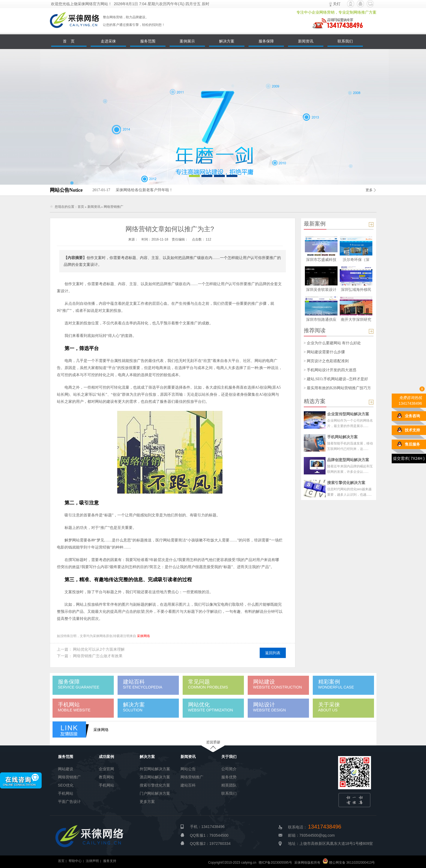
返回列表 (273, 653)
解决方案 (227, 41)
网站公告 (188, 769)
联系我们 (345, 41)
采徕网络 (143, 636)
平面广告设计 (69, 802)
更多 (369, 190)
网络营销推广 (114, 207)
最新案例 (315, 224)
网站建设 (66, 769)
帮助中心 (75, 861)
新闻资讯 (306, 41)
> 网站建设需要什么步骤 (324, 352)
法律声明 (92, 861)
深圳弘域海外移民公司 (356, 290)
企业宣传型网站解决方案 (348, 414)
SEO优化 (66, 785)
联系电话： (315, 827)
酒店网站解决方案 (155, 777)
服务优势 (229, 777)
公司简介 (229, 769)
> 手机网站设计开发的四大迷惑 (330, 370)
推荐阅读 (315, 330)
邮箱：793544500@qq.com (311, 835)
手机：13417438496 (207, 827)
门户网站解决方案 (155, 793)
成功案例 (106, 757)
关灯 (337, 4)
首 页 (69, 41)
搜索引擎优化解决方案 (346, 483)
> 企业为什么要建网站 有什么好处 (332, 343)
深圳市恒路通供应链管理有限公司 (321, 320)
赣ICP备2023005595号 (275, 863)
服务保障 (266, 41)
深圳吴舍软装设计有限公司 (321, 290)
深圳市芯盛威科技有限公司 (321, 261)
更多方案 (147, 802)
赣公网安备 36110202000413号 (349, 863)
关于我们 (229, 757)
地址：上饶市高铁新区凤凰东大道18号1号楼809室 (331, 843)
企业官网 (106, 769)
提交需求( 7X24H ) (409, 457)
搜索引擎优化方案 (155, 785)
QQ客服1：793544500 (209, 835)
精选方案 (315, 401)
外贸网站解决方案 (155, 769)
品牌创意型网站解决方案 (348, 460)
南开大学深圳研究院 (356, 320)
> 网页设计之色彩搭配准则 (326, 361)
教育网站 (106, 777)
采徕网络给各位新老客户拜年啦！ (132, 190)
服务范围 (148, 41)
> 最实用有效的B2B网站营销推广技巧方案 (337, 388)
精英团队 (229, 785)
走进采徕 (108, 41)
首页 (81, 207)
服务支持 (110, 861)
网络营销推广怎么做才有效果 (98, 656)
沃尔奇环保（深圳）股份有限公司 (356, 261)
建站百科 (188, 785)
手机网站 (66, 793)
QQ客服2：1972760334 (210, 843)
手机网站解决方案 (342, 437)
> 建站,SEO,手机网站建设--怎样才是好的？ (336, 379)
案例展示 (187, 41)
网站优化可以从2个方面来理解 (99, 649)
